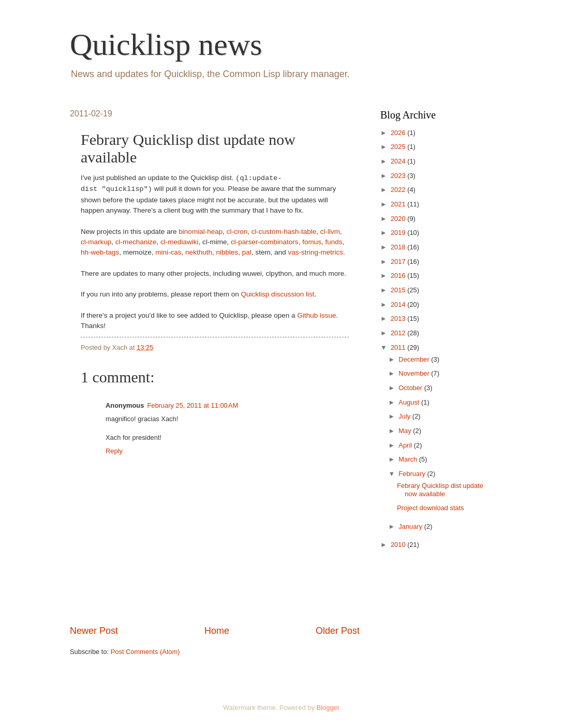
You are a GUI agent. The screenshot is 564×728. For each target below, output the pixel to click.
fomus (312, 242)
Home (217, 631)
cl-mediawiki (180, 242)
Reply (114, 451)
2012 (399, 333)
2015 (399, 290)
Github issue (316, 315)
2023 (399, 176)
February (413, 474)
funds (333, 242)
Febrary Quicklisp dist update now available (440, 489)
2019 (399, 233)
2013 (399, 318)
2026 (399, 133)
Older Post (338, 631)
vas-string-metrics (316, 252)
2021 (399, 204)
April (406, 445)
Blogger (328, 708)
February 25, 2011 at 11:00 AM (192, 405)
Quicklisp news (166, 44)
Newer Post (94, 631)
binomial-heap (201, 232)
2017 (399, 262)
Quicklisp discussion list (278, 294)
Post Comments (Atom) (145, 652)
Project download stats (431, 508)
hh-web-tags (100, 252)
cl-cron (237, 232)
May (406, 431)
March (409, 459)
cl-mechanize (136, 242)
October (411, 388)
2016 (399, 276)
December (415, 359)
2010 (399, 545)
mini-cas (168, 252)
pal (247, 252)
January (411, 526)
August (410, 402)
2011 (399, 347)
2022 (399, 190)
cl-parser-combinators (265, 242)
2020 (399, 219)
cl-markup (96, 242)
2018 (399, 247)
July (405, 416)
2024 (399, 161)
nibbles (227, 252)
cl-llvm (330, 232)
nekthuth (199, 252)
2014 (399, 304)
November (415, 373)
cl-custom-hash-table (284, 232)
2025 (399, 147)
